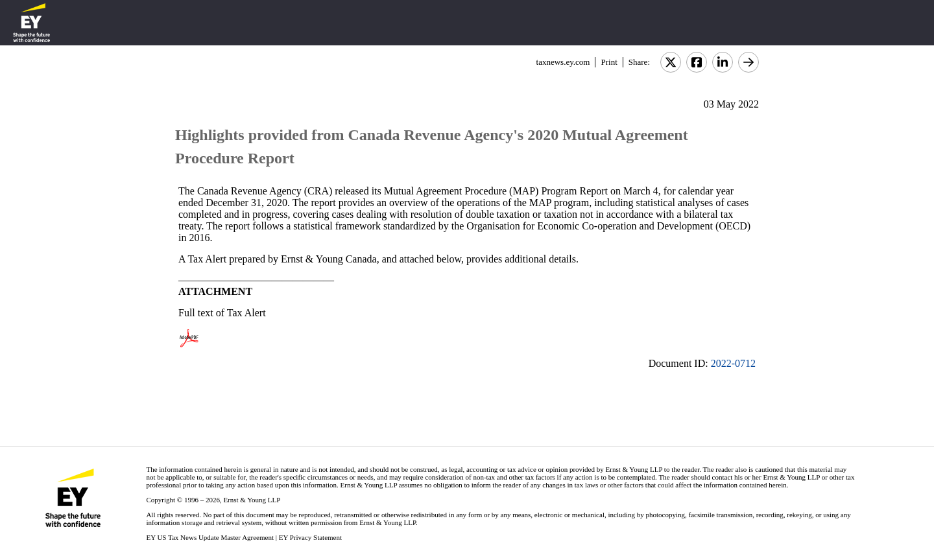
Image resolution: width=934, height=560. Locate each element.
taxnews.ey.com (563, 62)
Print (609, 62)
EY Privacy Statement (310, 537)
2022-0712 (733, 363)
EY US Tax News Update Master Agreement (210, 537)
